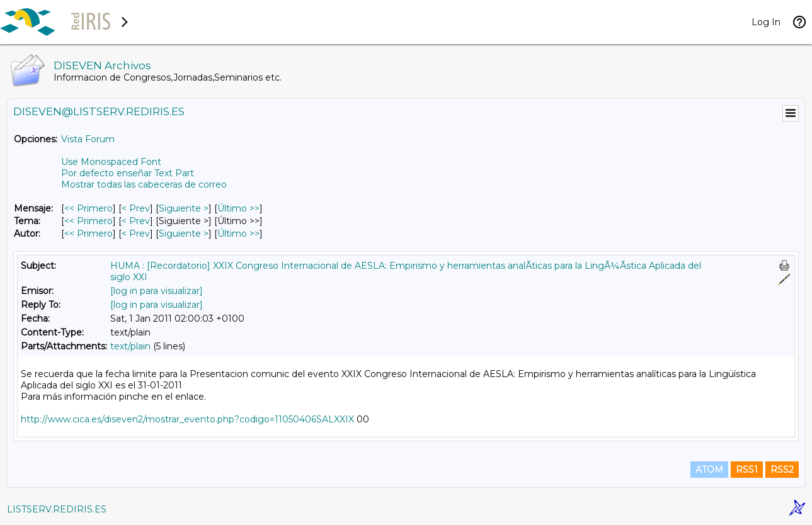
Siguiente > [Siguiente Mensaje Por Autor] (184, 234)
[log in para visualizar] (157, 291)
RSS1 (747, 470)
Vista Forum (88, 139)
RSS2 (782, 470)
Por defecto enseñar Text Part (128, 173)
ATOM (709, 470)
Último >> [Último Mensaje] (238, 208)
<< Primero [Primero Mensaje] (89, 208)
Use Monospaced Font (111, 162)
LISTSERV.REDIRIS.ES (57, 509)
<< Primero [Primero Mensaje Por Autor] (89, 234)
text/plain (130, 346)
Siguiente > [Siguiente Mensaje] (184, 208)
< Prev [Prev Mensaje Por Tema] (136, 221)
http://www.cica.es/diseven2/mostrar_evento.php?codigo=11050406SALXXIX (187, 419)
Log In (766, 22)
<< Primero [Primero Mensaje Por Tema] (89, 221)
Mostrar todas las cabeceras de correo (144, 184)
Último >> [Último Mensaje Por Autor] (238, 234)
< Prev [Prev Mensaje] (136, 208)
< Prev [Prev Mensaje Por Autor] (136, 234)
